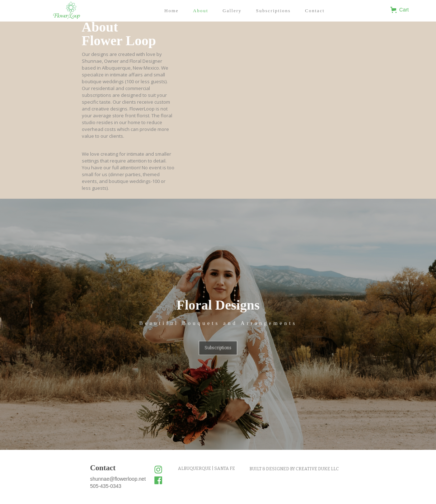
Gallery (232, 11)
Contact (315, 11)
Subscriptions (273, 11)
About (201, 11)
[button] (404, 10)
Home (172, 11)
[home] (67, 10)
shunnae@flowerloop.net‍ (118, 479)
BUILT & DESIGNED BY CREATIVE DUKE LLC (294, 469)
